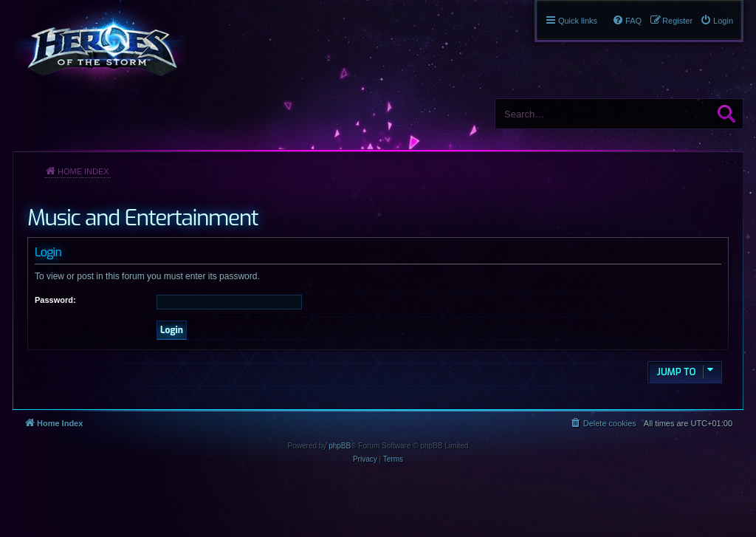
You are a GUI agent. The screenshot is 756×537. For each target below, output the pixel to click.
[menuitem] (717, 21)
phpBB (340, 446)
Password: (55, 300)
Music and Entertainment (142, 218)
